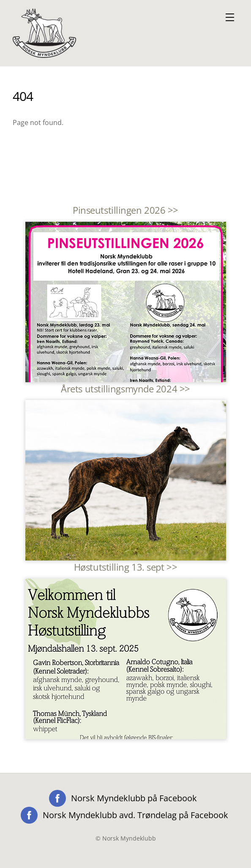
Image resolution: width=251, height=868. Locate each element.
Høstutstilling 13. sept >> (125, 567)
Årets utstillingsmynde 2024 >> (125, 389)
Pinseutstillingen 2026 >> (125, 210)
